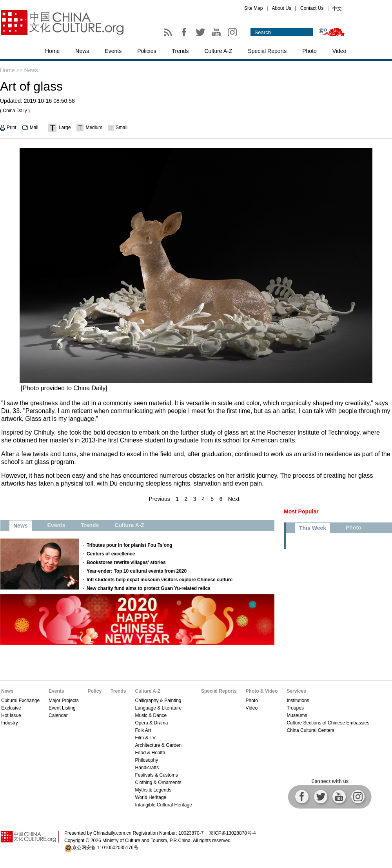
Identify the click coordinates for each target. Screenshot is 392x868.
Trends (180, 51)
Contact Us (312, 8)
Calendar (58, 715)
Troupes (295, 708)
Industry (10, 723)
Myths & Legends (153, 790)
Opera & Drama (151, 723)
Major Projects (64, 701)
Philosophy (146, 760)
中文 (337, 9)
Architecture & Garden (158, 745)
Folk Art (143, 730)
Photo (309, 51)
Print (12, 127)
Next (234, 499)
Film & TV (145, 738)
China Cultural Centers (310, 730)
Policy (95, 691)
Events (113, 51)
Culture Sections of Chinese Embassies (328, 723)
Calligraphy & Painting (158, 701)
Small (122, 127)
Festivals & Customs (156, 775)
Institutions (298, 701)
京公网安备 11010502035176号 (105, 848)
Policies (147, 51)
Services (296, 691)
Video (339, 51)
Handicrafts (147, 768)
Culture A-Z (219, 51)
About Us (281, 8)
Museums (297, 715)
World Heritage (151, 797)
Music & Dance (151, 715)
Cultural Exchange (20, 701)
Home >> (11, 70)
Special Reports (267, 51)
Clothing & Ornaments (158, 782)
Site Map (253, 8)
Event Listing (62, 708)
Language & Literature (158, 708)
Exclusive (11, 708)
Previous (159, 499)
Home (52, 51)
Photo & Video (262, 691)
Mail (34, 127)
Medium (94, 127)
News (82, 51)
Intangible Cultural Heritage (163, 805)
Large (65, 127)
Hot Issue (11, 715)
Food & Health (150, 753)
